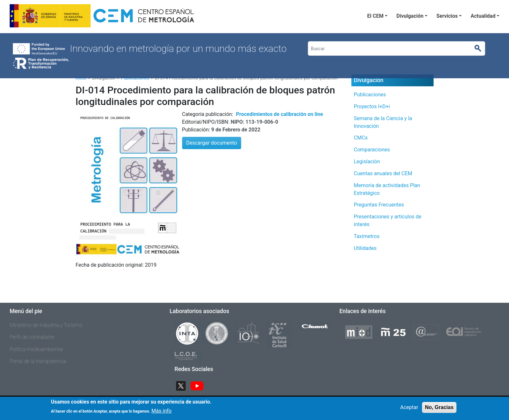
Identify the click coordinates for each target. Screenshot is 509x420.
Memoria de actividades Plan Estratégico (387, 189)
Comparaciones (372, 150)
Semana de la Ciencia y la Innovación (383, 122)
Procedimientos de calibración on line (279, 114)
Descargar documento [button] (212, 143)
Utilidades (365, 248)
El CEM (375, 16)
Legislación (367, 162)
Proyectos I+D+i (372, 106)
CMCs (361, 138)
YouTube (200, 385)
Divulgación (410, 16)
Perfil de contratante (32, 337)
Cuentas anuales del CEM (383, 173)
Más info (162, 413)
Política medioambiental (36, 349)
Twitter (183, 385)
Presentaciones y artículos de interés (388, 220)
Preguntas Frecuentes (379, 205)
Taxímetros (367, 236)
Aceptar (409, 410)
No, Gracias (439, 410)
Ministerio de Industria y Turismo (46, 325)
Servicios (447, 16)
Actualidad (483, 16)
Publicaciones (370, 95)
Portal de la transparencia (38, 361)
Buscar (480, 49)
